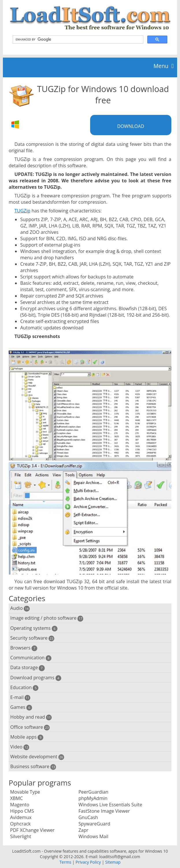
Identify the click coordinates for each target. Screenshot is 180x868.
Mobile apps (27, 737)
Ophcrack (20, 824)
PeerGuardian (93, 792)
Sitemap (113, 862)
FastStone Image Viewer (104, 811)
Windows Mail (93, 836)
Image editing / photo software (47, 618)
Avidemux (21, 817)
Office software (30, 727)
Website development (37, 757)
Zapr (83, 830)
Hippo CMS (22, 811)
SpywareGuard (94, 824)
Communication (31, 658)
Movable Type (25, 792)
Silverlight (21, 836)
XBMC (16, 798)
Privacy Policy (88, 862)
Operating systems (34, 628)
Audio (20, 608)
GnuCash (88, 817)
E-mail (20, 697)
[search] (77, 40)
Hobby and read (31, 717)
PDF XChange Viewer (32, 830)
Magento (20, 805)
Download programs (36, 678)
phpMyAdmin (93, 798)
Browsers (24, 648)
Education (25, 688)
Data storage (28, 668)
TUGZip (22, 211)
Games (21, 707)
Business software (33, 767)
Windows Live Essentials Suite (110, 805)
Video (20, 747)
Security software (33, 638)
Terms (65, 862)
